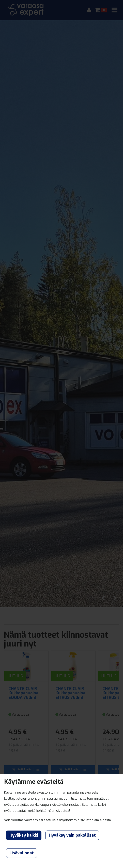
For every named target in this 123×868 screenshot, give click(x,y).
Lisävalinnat (22, 853)
